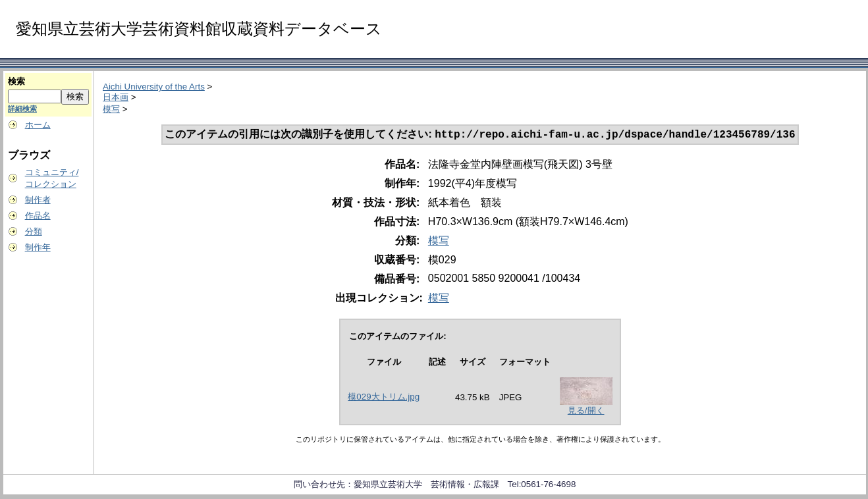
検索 (16, 81)
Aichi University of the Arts (154, 87)
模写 (111, 109)
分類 (34, 231)
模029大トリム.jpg (384, 398)
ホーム (38, 125)
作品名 (38, 216)
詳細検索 (22, 109)
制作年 (38, 247)
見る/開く (586, 412)
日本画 (116, 97)
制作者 (38, 200)
